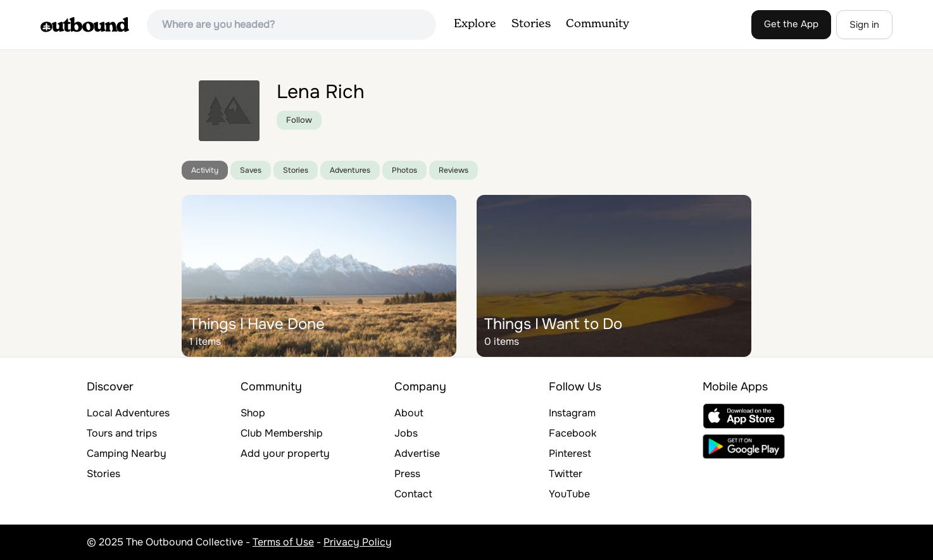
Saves (251, 170)
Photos (404, 170)
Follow (299, 120)
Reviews (454, 170)
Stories (531, 24)
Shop (253, 413)
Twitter (566, 474)
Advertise (417, 453)
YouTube (569, 494)
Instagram (572, 413)
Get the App (791, 24)
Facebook (573, 433)
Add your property (285, 453)
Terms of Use (283, 542)
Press (407, 474)
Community (598, 24)
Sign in (864, 25)
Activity (205, 170)
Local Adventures (128, 413)
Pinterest (570, 453)
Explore (475, 24)
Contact (413, 494)
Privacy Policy (358, 542)
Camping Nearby (127, 453)
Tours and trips (122, 433)
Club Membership (282, 433)
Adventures (350, 170)
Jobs (406, 433)
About (409, 413)
